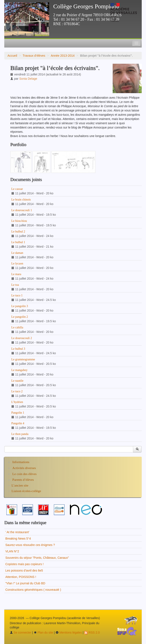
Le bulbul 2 (18, 232)
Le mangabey (19, 370)
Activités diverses (24, 468)
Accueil (12, 56)
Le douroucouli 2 (22, 338)
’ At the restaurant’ (17, 532)
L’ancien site (20, 485)
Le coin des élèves (24, 474)
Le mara (16, 274)
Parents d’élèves (23, 480)
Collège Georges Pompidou (86, 6)
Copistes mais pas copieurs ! (24, 564)
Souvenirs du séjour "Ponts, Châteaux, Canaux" (37, 558)
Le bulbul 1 (18, 242)
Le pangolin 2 (20, 317)
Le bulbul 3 (18, 349)
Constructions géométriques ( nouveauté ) (33, 590)
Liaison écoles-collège (26, 491)
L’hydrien (17, 402)
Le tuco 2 (17, 391)
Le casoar (17, 189)
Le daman (17, 253)
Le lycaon (17, 264)
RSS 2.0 (92, 632)
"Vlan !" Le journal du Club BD (25, 583)
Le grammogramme (23, 359)
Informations (21, 462)
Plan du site (44, 632)
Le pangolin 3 (20, 306)
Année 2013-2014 (63, 56)
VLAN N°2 (12, 551)
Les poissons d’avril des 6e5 (24, 570)
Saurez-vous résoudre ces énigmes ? (30, 545)
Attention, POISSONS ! (21, 577)
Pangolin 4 (18, 423)
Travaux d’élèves (34, 56)
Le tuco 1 (17, 295)
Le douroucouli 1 (22, 210)
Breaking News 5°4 (18, 539)
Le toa (15, 285)
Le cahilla (17, 327)
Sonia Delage (28, 79)
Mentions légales (69, 632)
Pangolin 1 (18, 413)
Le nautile (17, 381)
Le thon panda (20, 434)
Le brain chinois (21, 200)
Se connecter (21, 632)
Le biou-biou (19, 221)
